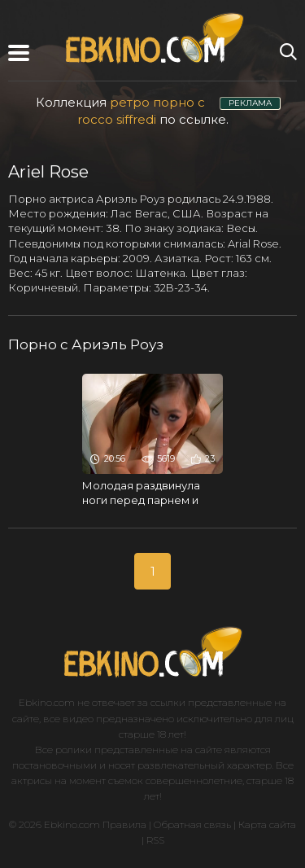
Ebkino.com (47, 702)
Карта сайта (267, 824)
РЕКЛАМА (250, 103)
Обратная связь (192, 824)
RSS (155, 840)
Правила (124, 824)
